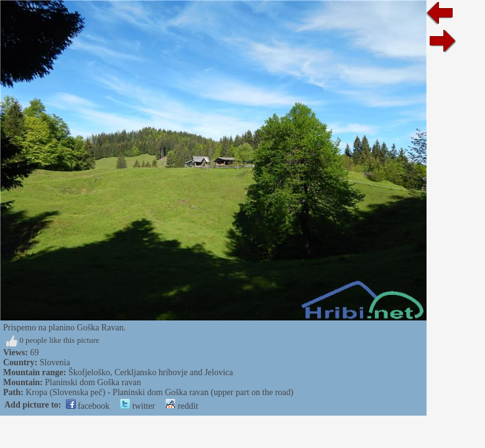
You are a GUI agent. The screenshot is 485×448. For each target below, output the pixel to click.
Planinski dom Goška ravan (93, 382)
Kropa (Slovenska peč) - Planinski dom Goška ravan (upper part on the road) (159, 392)
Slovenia (55, 362)
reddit (182, 406)
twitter (137, 406)
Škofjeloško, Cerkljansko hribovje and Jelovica (151, 372)
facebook (88, 406)
